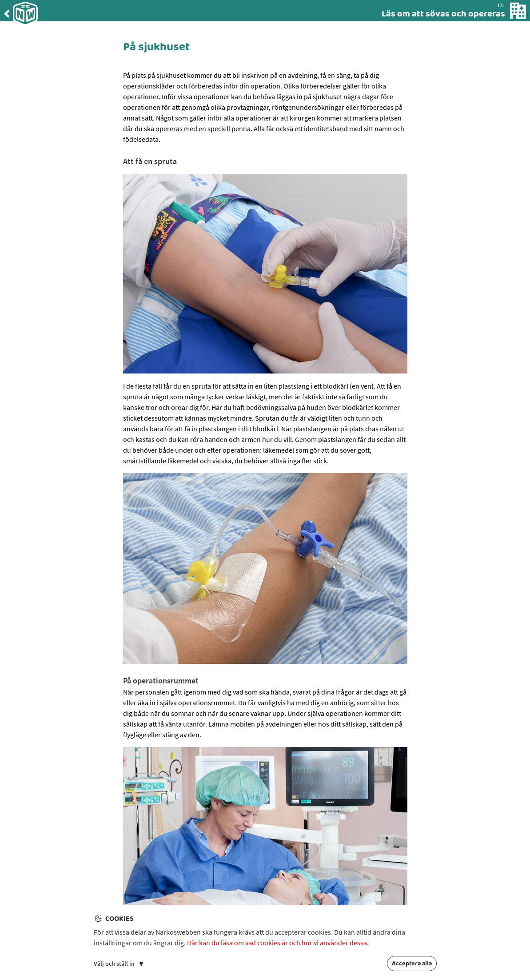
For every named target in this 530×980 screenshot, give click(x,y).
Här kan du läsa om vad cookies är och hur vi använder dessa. (278, 943)
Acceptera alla (412, 964)
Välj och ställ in (118, 964)
